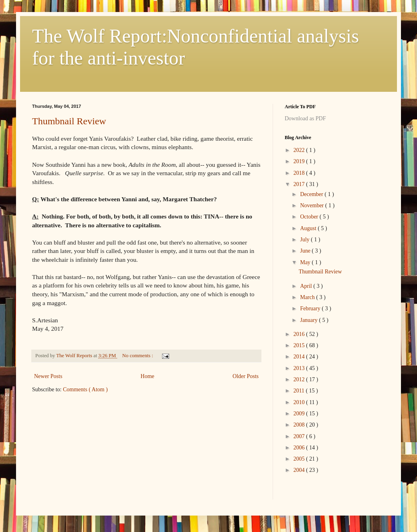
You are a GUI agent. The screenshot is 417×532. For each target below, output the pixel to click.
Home (148, 376)
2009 (300, 414)
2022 (300, 150)
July (305, 240)
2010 (300, 402)
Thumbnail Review (69, 121)
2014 (300, 357)
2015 (300, 345)
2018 (300, 173)
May (306, 262)
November (313, 205)
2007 (300, 436)
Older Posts (246, 376)
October (310, 217)
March (308, 297)
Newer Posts (48, 376)
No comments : (138, 356)
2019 (300, 161)
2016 (300, 334)
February (311, 308)
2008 (300, 425)
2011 (300, 391)
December (312, 194)
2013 (300, 368)
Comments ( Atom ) (85, 389)
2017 (300, 184)
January (309, 320)
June (306, 251)
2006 (300, 448)
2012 (300, 379)
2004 (300, 470)
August (309, 228)
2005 (300, 459)
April (307, 286)
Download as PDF (305, 118)
